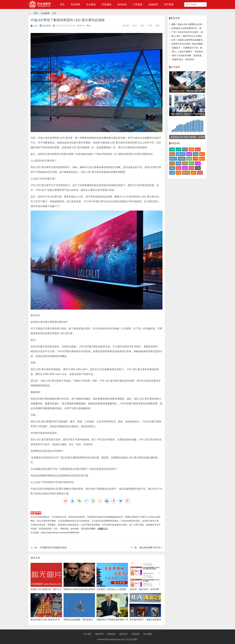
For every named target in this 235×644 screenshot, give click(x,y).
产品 (172, 163)
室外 (158, 26)
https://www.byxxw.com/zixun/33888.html (60, 533)
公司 (178, 149)
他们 (193, 173)
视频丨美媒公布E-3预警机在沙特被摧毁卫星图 (193, 24)
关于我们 (88, 634)
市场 (198, 168)
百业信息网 (131, 639)
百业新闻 (75, 4)
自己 (202, 154)
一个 (196, 159)
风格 (172, 168)
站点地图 (147, 634)
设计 (191, 163)
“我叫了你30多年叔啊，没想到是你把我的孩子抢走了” (196, 56)
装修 (196, 154)
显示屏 (126, 26)
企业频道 (91, 4)
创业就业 (122, 4)
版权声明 (100, 634)
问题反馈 (135, 634)
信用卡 (173, 159)
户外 (150, 26)
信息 (189, 159)
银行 (202, 159)
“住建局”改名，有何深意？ (184, 59)
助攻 (178, 168)
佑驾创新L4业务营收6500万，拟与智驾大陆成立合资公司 (198, 28)
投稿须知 (112, 634)
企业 (198, 149)
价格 (178, 173)
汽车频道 (138, 4)
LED (142, 26)
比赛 (172, 173)
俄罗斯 (186, 173)
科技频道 (107, 4)
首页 (62, 4)
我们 (172, 154)
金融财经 (153, 4)
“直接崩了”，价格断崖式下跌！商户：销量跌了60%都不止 (198, 48)
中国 (172, 149)
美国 (191, 149)
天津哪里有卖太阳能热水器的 (53, 548)
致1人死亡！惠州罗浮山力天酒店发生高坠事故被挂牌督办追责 (200, 36)
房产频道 (169, 4)
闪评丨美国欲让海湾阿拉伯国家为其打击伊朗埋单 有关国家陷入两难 (203, 40)
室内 (135, 26)
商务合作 (123, 634)
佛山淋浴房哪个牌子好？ (151, 548)
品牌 (198, 163)
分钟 (191, 168)
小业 (34, 26)
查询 (178, 163)
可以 (185, 149)
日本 (200, 173)
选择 (185, 168)
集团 (189, 154)
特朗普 (182, 159)
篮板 (185, 163)
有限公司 (181, 154)
